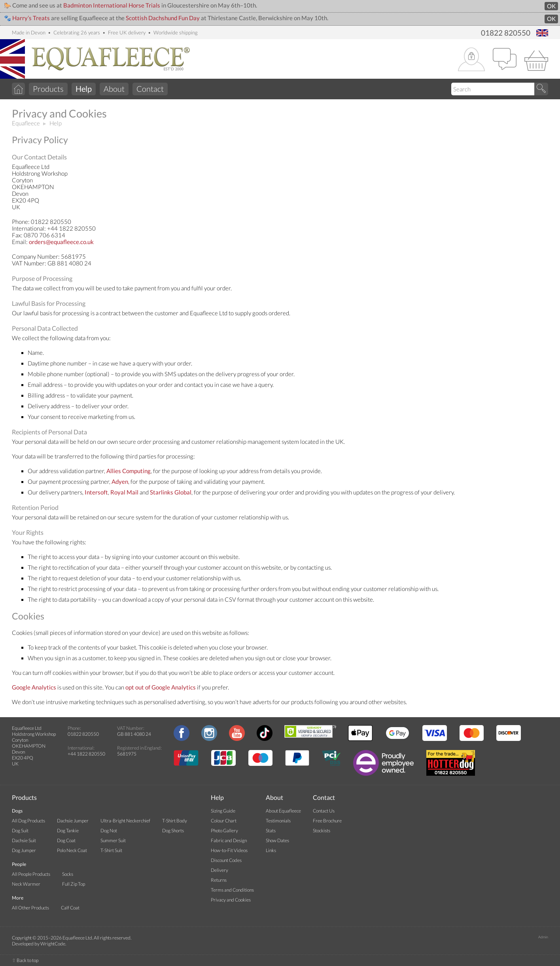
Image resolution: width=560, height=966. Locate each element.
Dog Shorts (173, 831)
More (18, 898)
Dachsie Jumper (73, 821)
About (114, 89)
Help (56, 123)
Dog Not (109, 831)
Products (48, 89)
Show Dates (277, 840)
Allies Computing (129, 471)
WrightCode (53, 944)
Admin (543, 937)
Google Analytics (34, 687)
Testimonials (278, 821)
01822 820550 (506, 33)
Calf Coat (70, 908)
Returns (219, 880)
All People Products (31, 874)
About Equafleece (283, 811)
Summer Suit (113, 840)
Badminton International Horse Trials (112, 5)
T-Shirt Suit (111, 850)
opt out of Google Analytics (161, 687)
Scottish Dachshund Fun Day (163, 18)
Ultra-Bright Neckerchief (125, 821)
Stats (271, 831)
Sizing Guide (223, 811)
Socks (68, 874)
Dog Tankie (68, 831)
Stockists (322, 831)
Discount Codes (226, 860)
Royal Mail (124, 492)
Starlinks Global (171, 492)
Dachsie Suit (24, 840)
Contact (150, 89)
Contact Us (324, 811)
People (19, 864)
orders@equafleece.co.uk (61, 242)
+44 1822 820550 (86, 754)
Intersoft (96, 492)
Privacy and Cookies (231, 900)
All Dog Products (28, 821)
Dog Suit (20, 831)
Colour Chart (224, 821)
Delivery (219, 870)
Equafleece (26, 123)
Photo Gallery (224, 831)
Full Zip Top (74, 884)
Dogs (17, 811)
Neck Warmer (26, 884)
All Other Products (30, 908)
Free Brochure (327, 821)
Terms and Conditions (232, 890)
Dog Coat (66, 840)
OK (551, 6)
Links (271, 850)
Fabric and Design (229, 840)
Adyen (120, 482)
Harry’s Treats (31, 18)
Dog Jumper (24, 850)
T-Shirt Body (175, 821)
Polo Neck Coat (72, 850)
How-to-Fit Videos (229, 850)
